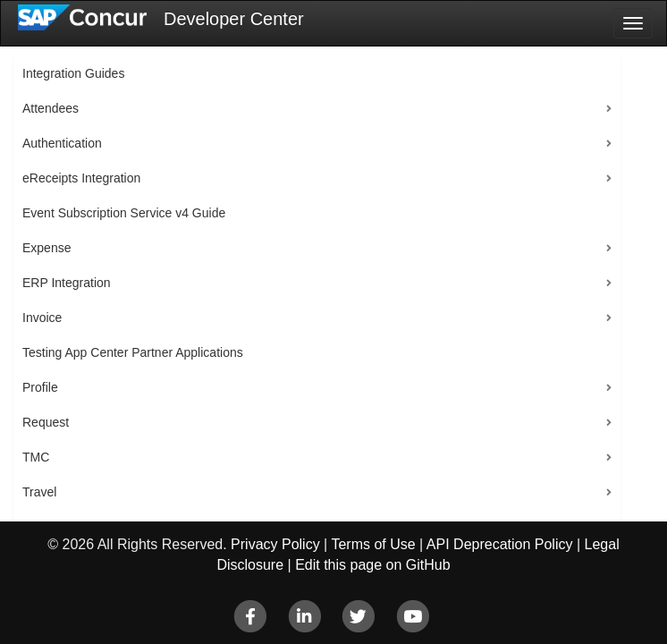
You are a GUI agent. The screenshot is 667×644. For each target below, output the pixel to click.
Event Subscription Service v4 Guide (124, 213)
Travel (39, 492)
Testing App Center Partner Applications (133, 352)
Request (46, 422)
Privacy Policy (275, 544)
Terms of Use (373, 544)
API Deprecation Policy (500, 544)
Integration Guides (73, 73)
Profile (40, 387)
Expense (46, 248)
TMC (36, 457)
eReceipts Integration (81, 178)
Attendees (51, 108)
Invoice (42, 318)
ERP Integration (67, 283)
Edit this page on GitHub (372, 565)
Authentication (62, 143)
